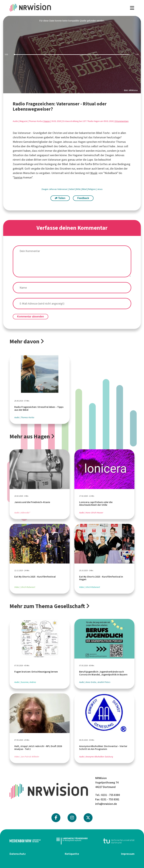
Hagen (47, 121)
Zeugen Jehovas (49, 189)
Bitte (79, 189)
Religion (92, 189)
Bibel (85, 189)
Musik (94, 173)
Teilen (60, 198)
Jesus (100, 189)
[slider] (72, 55)
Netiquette (72, 854)
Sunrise (18, 177)
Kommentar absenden (31, 317)
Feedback (83, 198)
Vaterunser (63, 189)
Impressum (128, 854)
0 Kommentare (122, 121)
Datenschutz (18, 854)
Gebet (72, 189)
